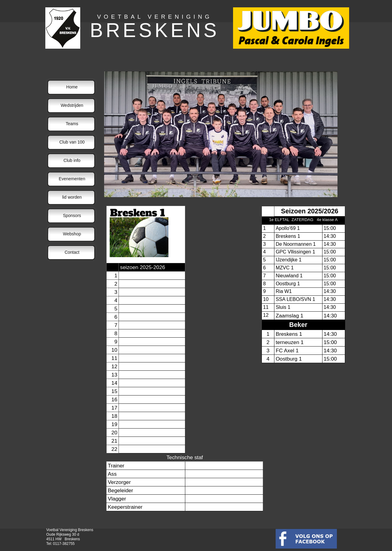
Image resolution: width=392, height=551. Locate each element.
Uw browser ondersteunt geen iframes (224, 278)
